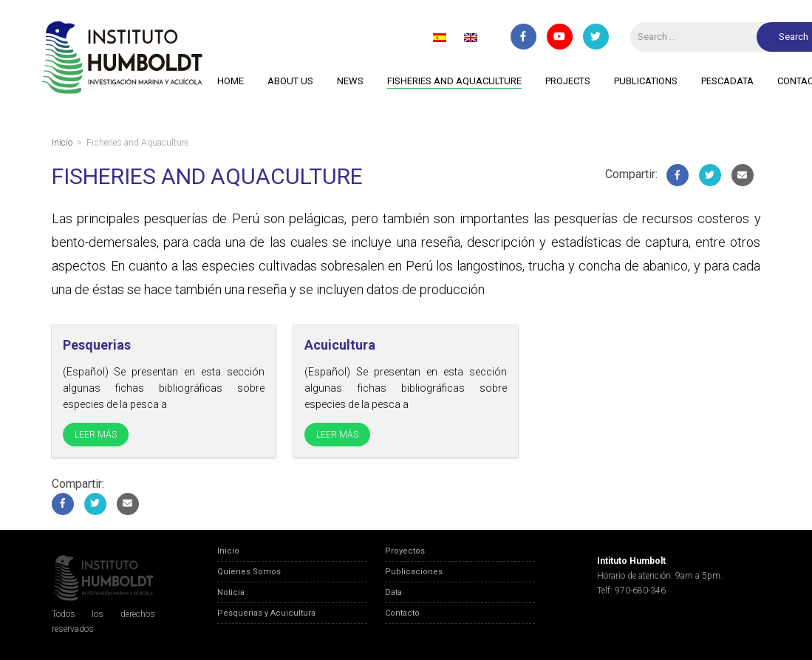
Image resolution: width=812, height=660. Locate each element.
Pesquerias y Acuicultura (266, 613)
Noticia (231, 592)
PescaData (727, 81)
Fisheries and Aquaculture (454, 81)
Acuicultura (340, 345)
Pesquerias (97, 345)
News (350, 81)
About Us (290, 81)
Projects (568, 81)
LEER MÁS (96, 435)
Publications (646, 81)
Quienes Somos (249, 572)
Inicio (228, 551)
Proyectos (405, 551)
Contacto (402, 613)
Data (393, 592)
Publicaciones (414, 572)
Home (231, 81)
